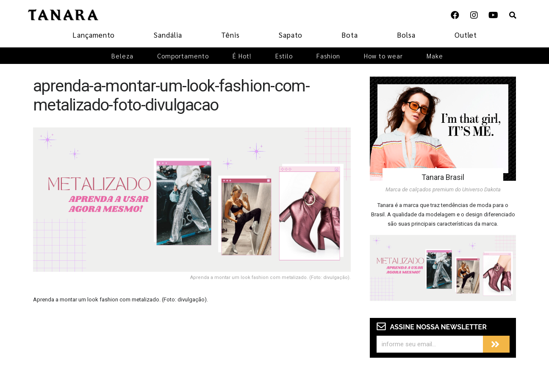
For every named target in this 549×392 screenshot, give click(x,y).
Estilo (284, 56)
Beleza (122, 56)
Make (435, 56)
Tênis (230, 35)
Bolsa (406, 35)
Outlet (466, 35)
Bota (350, 35)
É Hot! (242, 56)
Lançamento (94, 35)
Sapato (291, 35)
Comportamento (183, 56)
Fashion (328, 56)
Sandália (168, 35)
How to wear (383, 56)
